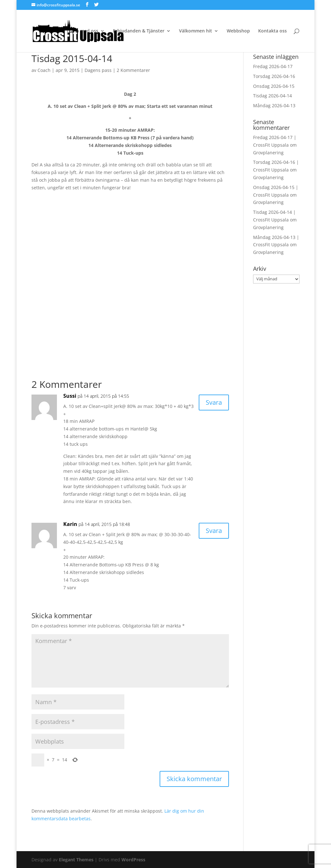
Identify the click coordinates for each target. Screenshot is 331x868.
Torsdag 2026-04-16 (274, 76)
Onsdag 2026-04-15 (274, 86)
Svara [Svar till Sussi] (214, 402)
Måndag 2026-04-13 (274, 105)
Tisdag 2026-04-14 (272, 96)
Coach (44, 70)
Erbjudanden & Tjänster (139, 31)
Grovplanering (268, 153)
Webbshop (238, 31)
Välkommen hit (196, 31)
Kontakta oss (272, 31)
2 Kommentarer (133, 70)
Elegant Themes (76, 860)
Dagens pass (98, 70)
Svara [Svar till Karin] (214, 531)
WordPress (133, 860)
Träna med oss (82, 31)
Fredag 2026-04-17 (273, 66)
